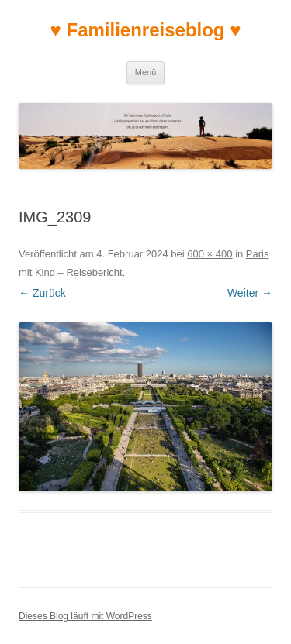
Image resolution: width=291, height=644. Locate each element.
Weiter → (250, 293)
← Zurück (42, 293)
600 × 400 (210, 254)
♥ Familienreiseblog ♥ (146, 30)
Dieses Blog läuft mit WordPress (85, 616)
